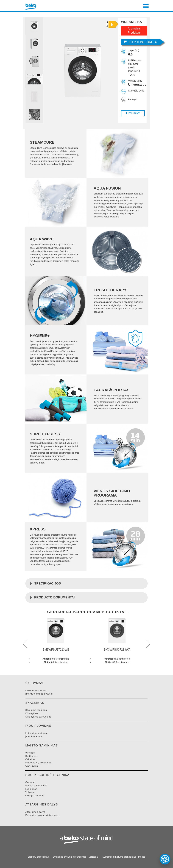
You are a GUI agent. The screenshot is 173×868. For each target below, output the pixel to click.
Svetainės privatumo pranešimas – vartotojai (76, 857)
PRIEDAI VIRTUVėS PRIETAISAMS (42, 815)
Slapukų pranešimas (38, 857)
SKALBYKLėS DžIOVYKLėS (38, 717)
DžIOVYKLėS (32, 713)
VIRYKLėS (30, 753)
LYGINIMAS (31, 789)
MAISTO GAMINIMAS (36, 786)
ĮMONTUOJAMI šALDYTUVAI (39, 694)
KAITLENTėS (31, 756)
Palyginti (133, 113)
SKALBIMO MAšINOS (36, 710)
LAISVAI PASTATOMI (36, 690)
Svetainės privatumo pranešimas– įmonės (124, 857)
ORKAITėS (30, 759)
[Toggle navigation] (146, 6)
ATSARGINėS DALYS (35, 812)
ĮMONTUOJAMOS (34, 736)
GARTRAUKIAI (32, 766)
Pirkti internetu (140, 42)
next (148, 644)
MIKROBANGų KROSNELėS (38, 763)
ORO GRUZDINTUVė (35, 795)
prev (25, 644)
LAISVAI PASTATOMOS (37, 733)
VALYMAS (30, 792)
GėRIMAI (30, 782)
